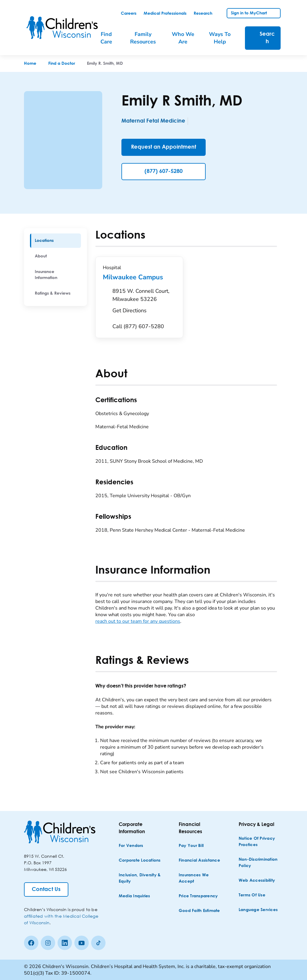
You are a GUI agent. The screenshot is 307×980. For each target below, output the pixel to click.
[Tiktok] (98, 943)
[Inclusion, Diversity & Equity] (140, 878)
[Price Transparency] (198, 896)
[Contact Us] (46, 889)
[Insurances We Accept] (200, 878)
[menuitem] (110, 38)
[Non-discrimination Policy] (260, 863)
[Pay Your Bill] (191, 846)
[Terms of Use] (252, 895)
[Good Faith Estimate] (199, 911)
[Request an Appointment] (164, 147)
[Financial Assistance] (199, 861)
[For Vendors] (131, 846)
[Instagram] (48, 943)
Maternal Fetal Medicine (153, 121)
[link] (129, 13)
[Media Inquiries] (134, 896)
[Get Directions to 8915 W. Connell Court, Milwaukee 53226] (144, 302)
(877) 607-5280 (164, 171)
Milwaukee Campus (139, 277)
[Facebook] (31, 943)
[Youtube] (82, 943)
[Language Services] (258, 910)
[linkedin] (65, 943)
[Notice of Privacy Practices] (260, 842)
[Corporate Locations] (140, 861)
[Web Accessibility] (257, 881)
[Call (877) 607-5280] (138, 327)
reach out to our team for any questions (138, 621)
